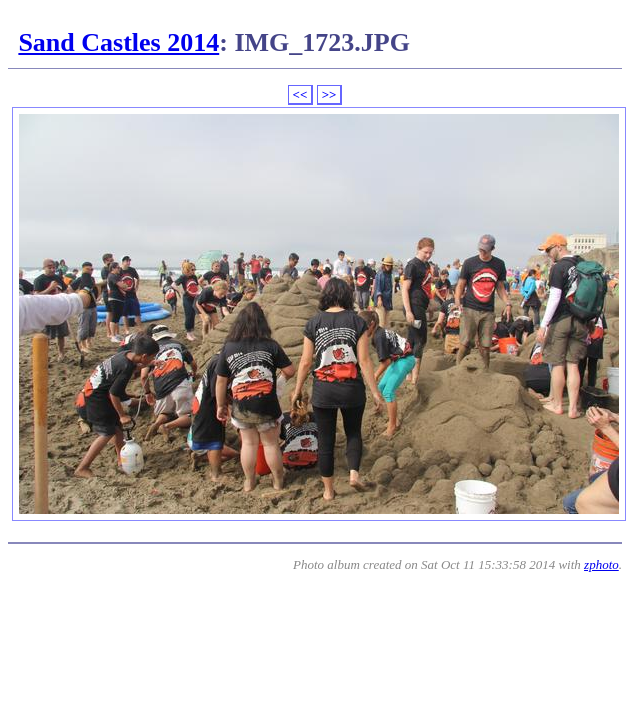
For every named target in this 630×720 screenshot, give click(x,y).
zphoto (601, 564)
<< (300, 94)
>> (329, 94)
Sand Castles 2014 (118, 42)
